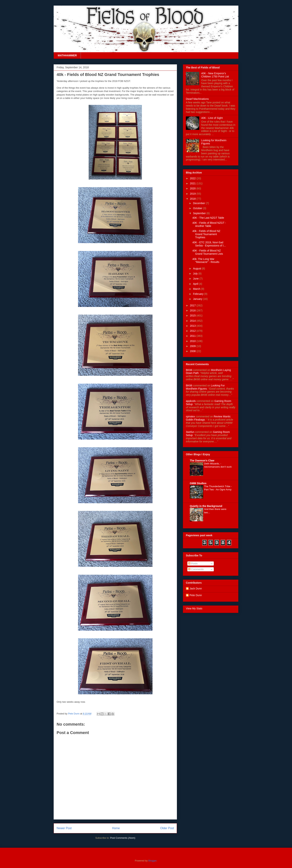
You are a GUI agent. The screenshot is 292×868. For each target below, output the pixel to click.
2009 (193, 346)
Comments (196, 569)
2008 (193, 351)
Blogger (152, 861)
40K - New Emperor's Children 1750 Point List (215, 75)
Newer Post (64, 828)
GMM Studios (198, 483)
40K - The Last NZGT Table (208, 218)
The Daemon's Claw (202, 460)
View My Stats (194, 608)
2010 (193, 341)
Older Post (167, 828)
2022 (193, 178)
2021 (193, 183)
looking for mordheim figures (205, 387)
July (196, 274)
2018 (193, 199)
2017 (193, 305)
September (200, 213)
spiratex (190, 416)
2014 (193, 321)
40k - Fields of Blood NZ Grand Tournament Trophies (206, 234)
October (198, 208)
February (199, 294)
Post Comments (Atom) (123, 838)
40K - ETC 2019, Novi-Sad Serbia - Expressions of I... (209, 244)
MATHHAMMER (67, 55)
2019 (193, 194)
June (196, 279)
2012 (193, 331)
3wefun (190, 432)
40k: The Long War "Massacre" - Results (206, 261)
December (199, 203)
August (197, 268)
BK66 (189, 370)
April (196, 284)
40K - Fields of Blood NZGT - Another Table (209, 224)
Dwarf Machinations (197, 99)
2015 (193, 316)
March (197, 289)
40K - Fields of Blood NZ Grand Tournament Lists (208, 252)
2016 (193, 310)
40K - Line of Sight (212, 118)
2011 (193, 336)
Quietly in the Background (206, 506)
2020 (193, 188)
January (198, 299)
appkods (191, 401)
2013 (193, 326)
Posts (193, 563)
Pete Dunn (74, 714)
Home (116, 828)
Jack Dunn (196, 588)
